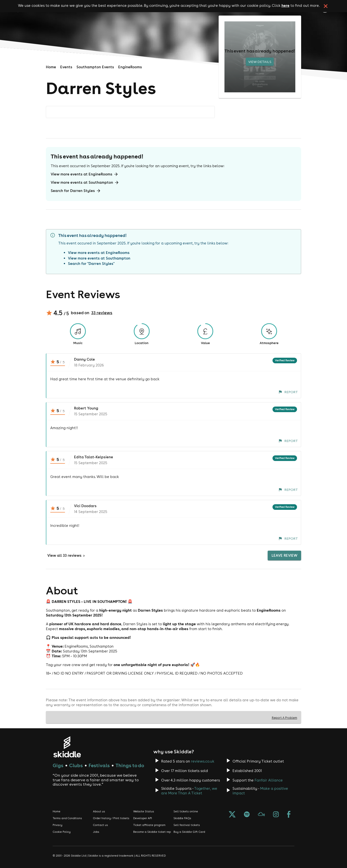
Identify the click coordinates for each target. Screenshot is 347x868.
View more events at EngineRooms (85, 174)
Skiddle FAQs (182, 818)
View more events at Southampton (85, 182)
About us (99, 811)
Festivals (99, 765)
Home (51, 67)
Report (288, 392)
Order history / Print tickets (111, 818)
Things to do (130, 765)
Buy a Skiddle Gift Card (189, 832)
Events (66, 67)
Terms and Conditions (67, 818)
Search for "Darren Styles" (91, 264)
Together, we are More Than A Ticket (189, 791)
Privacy (58, 825)
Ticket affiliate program (149, 825)
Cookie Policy (62, 832)
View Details (260, 62)
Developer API (143, 818)
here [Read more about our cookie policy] (285, 5)
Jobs (96, 832)
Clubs (76, 765)
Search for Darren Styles (76, 191)
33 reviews (102, 313)
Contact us (100, 825)
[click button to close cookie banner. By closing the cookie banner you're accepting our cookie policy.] (326, 6)
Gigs (58, 765)
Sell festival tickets (187, 825)
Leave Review (284, 556)
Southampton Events (95, 67)
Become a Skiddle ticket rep (152, 832)
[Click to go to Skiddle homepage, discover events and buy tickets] (67, 747)
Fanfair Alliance (269, 780)
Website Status (144, 811)
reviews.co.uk (203, 761)
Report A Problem (285, 718)
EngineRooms (130, 67)
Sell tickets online (186, 811)
